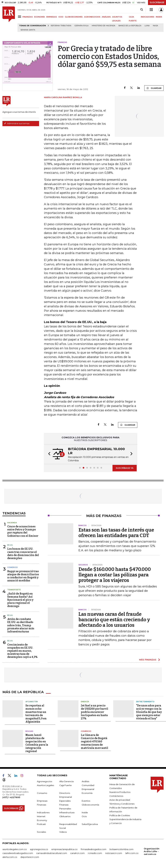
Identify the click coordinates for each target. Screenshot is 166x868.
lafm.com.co (132, 853)
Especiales (65, 801)
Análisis (85, 781)
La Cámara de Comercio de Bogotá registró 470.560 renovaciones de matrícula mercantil (95, 741)
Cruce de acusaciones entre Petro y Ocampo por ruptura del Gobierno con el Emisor (23, 531)
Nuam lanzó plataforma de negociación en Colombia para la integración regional (37, 743)
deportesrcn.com (30, 857)
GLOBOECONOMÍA (74, 17)
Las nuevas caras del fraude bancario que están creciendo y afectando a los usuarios (114, 620)
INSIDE (159, 17)
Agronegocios (44, 781)
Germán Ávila (82, 26)
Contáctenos (116, 796)
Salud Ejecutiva (90, 824)
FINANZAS (28, 17)
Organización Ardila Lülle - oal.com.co (152, 851)
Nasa (155, 26)
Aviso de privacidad (120, 800)
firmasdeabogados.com (94, 849)
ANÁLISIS (106, 17)
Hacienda (12, 523)
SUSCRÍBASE (157, 2)
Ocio (84, 816)
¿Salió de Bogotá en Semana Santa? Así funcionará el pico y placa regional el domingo (20, 600)
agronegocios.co (39, 849)
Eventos (86, 801)
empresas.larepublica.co (64, 849)
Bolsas (29, 731)
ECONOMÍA (40, 17)
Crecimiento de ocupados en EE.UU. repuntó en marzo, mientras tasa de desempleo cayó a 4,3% (22, 651)
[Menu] (20, 17)
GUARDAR (154, 88)
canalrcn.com (77, 853)
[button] (48, 454)
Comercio (12, 567)
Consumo (42, 793)
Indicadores (43, 812)
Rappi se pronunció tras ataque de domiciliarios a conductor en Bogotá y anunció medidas (23, 576)
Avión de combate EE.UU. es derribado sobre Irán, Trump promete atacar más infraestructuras (21, 625)
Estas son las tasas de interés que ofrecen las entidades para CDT (116, 533)
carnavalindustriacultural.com (52, 853)
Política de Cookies (120, 815)
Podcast (41, 824)
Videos (63, 832)
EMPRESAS (52, 17)
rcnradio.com (95, 853)
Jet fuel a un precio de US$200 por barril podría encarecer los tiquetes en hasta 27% (95, 712)
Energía (85, 701)
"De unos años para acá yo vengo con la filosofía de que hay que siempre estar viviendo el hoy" (149, 712)
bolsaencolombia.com (122, 849)
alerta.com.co (10, 857)
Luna (147, 26)
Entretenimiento (145, 701)
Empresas (42, 801)
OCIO (61, 17)
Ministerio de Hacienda (104, 26)
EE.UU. (10, 545)
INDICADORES (148, 17)
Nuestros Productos (120, 792)
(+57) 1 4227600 (11, 797)
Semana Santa (28, 30)
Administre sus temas (17, 123)
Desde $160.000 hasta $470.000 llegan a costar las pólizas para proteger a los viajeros (115, 575)
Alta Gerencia (66, 781)
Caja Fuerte (65, 785)
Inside (85, 812)
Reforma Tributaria (61, 26)
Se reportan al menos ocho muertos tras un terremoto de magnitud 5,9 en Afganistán (36, 713)
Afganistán (32, 701)
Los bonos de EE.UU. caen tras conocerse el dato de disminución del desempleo (23, 553)
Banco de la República (130, 26)
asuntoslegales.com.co (15, 849)
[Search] (142, 10)
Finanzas (41, 805)
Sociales (41, 832)
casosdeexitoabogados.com (18, 853)
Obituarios (65, 816)
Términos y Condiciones (122, 804)
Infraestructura (67, 812)
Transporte (14, 590)
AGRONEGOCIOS (92, 17)
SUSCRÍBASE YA (125, 468)
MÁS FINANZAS (148, 660)
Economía (87, 793)
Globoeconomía (90, 805)
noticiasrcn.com (114, 853)
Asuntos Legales (45, 785)
